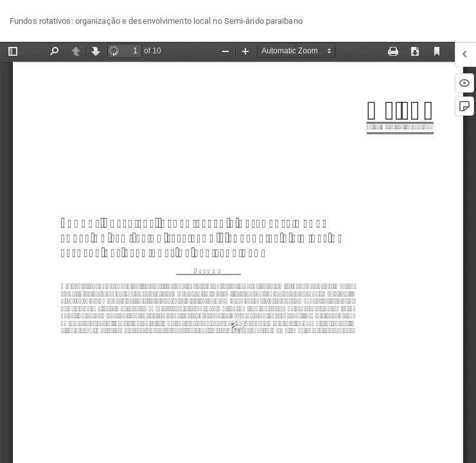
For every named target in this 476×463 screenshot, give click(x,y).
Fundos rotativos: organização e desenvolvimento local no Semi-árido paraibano (156, 21)
